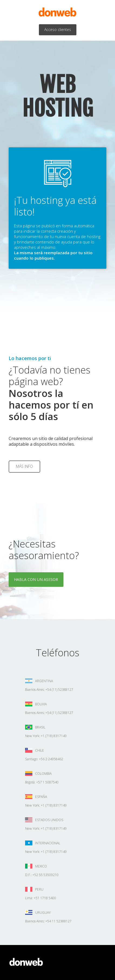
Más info (24, 466)
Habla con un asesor (36, 579)
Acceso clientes (58, 29)
